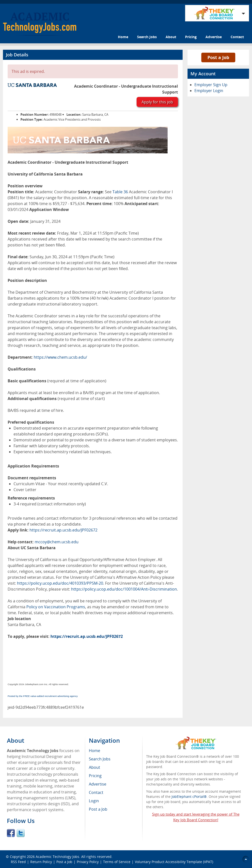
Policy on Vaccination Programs (56, 607)
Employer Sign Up (211, 85)
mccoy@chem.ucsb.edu (57, 542)
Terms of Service (117, 862)
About (171, 37)
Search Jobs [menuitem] (100, 759)
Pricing (191, 37)
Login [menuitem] (94, 801)
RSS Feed (18, 862)
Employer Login (209, 91)
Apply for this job (157, 102)
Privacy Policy (88, 862)
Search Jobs (147, 37)
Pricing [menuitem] (95, 776)
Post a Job (218, 57)
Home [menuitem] (94, 751)
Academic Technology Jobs (57, 857)
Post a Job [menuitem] (98, 809)
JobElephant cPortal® (189, 796)
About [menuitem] (94, 767)
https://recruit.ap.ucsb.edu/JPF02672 (63, 530)
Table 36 (120, 192)
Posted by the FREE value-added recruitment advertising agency (43, 696)
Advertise (214, 37)
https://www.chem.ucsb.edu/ (60, 357)
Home (123, 37)
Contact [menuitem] (96, 792)
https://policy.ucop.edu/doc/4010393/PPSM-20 (60, 583)
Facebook (11, 833)
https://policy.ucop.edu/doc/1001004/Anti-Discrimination (124, 589)
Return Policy (41, 862)
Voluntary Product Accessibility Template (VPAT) (174, 862)
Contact (237, 37)
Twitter (21, 833)
